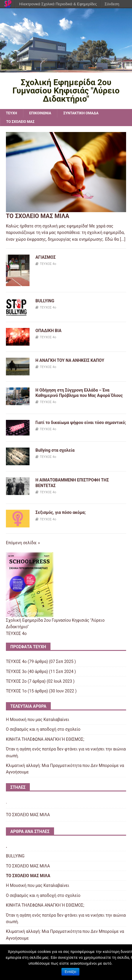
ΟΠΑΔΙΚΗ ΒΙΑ (48, 331)
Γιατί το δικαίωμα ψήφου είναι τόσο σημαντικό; (81, 423)
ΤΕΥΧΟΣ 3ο (16, 672)
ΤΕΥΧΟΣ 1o (16, 691)
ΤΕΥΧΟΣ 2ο (16, 681)
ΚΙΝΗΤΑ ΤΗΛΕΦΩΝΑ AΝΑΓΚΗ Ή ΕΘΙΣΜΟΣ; (45, 739)
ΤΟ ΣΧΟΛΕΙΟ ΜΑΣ (20, 122)
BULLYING (45, 301)
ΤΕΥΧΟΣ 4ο (48, 264)
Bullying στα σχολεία (55, 450)
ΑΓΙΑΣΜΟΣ (46, 257)
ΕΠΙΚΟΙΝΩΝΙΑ (40, 113)
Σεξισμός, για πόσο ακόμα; (61, 512)
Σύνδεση (112, 4)
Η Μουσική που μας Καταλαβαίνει (38, 720)
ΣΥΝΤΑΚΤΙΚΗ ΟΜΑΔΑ (81, 113)
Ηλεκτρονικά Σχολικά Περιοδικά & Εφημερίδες (58, 4)
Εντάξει (70, 972)
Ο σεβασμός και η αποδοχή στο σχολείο (43, 729)
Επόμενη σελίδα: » (23, 543)
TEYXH (12, 113)
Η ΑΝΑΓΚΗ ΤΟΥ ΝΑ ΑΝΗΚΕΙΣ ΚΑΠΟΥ (70, 360)
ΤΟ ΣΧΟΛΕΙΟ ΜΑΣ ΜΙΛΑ (38, 216)
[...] (123, 239)
